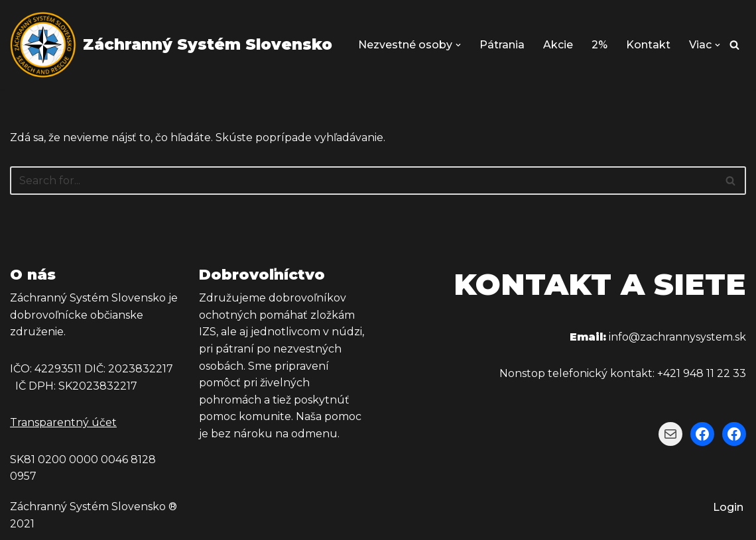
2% (599, 45)
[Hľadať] (734, 45)
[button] (458, 45)
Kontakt (648, 45)
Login (728, 507)
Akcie (558, 45)
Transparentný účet (63, 422)
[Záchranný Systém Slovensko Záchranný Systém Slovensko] (171, 45)
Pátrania (502, 45)
